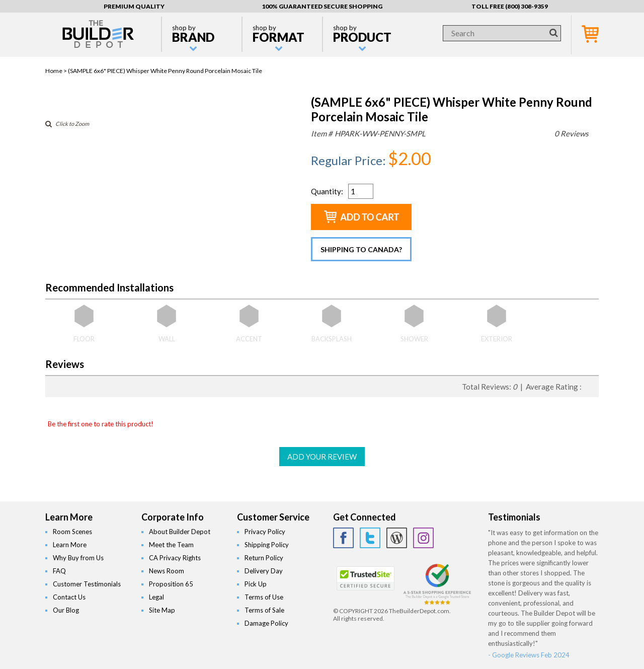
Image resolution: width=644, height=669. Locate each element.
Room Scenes (72, 532)
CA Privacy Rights (175, 558)
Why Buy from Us (78, 558)
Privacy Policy (265, 532)
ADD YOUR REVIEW (322, 457)
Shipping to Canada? (361, 249)
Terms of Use (264, 597)
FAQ (59, 571)
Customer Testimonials (87, 584)
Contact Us (69, 597)
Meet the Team (171, 545)
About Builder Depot (180, 532)
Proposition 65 (171, 584)
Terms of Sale (264, 610)
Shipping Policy (267, 545)
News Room (167, 571)
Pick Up (256, 584)
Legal (156, 597)
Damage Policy (266, 623)
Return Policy (264, 558)
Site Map (162, 610)
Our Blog (66, 610)
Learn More (70, 545)
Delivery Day (264, 571)
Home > (57, 71)
